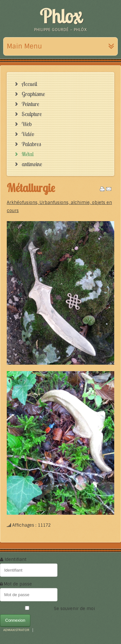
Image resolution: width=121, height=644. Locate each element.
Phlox (61, 16)
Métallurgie (31, 188)
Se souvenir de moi (74, 609)
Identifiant (15, 559)
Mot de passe (18, 584)
